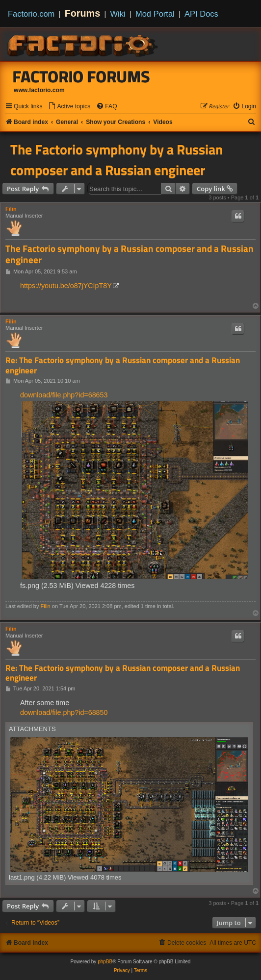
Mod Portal (155, 14)
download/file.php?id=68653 (64, 395)
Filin (11, 209)
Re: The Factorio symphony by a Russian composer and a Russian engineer (123, 365)
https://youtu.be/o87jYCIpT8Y (66, 286)
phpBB (105, 962)
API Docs (201, 14)
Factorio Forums (81, 76)
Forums (83, 13)
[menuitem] (69, 107)
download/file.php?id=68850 (64, 712)
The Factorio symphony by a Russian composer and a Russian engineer (117, 160)
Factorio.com (31, 14)
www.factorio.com (39, 90)
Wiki (118, 14)
